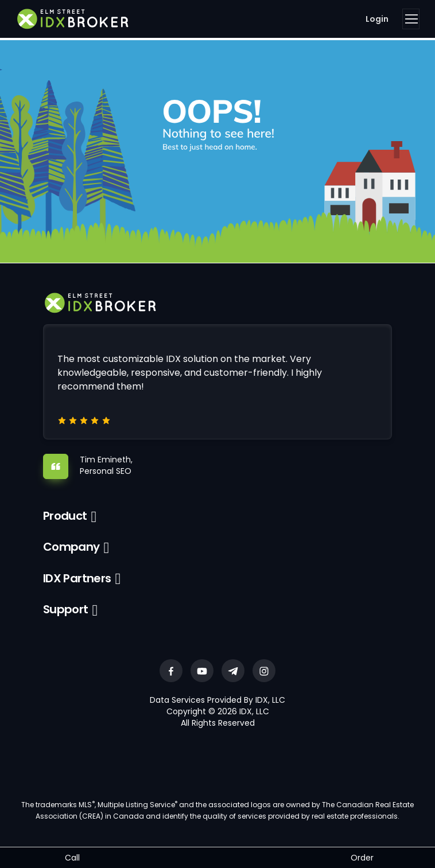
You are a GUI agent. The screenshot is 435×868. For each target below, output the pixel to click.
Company (71, 547)
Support (66, 609)
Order (362, 858)
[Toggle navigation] (411, 19)
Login (377, 19)
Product (65, 516)
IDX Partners (77, 578)
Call (72, 858)
